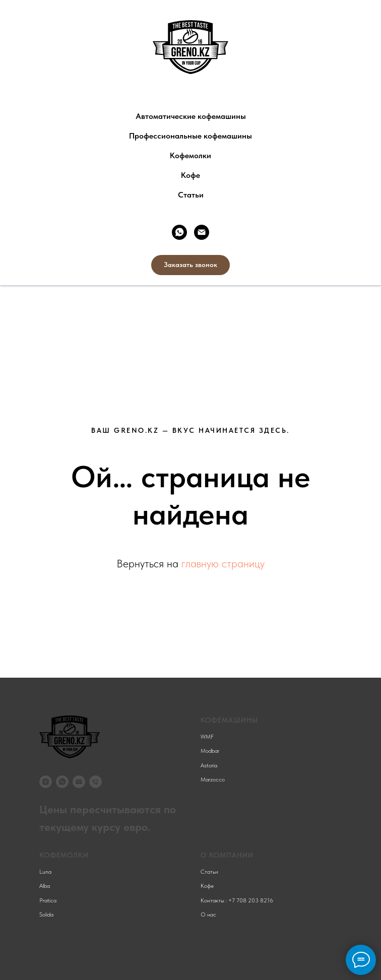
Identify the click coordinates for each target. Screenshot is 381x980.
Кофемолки (190, 155)
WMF (207, 737)
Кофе (190, 175)
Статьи (191, 195)
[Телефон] (96, 782)
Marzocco (213, 779)
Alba (45, 886)
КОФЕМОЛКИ (64, 855)
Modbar (210, 751)
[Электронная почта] (202, 232)
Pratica (48, 900)
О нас (208, 914)
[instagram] (46, 782)
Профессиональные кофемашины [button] (190, 136)
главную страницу (223, 563)
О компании (227, 855)
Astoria (209, 765)
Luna (45, 872)
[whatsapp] (179, 232)
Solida (46, 914)
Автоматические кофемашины (191, 116)
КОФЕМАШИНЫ (229, 720)
